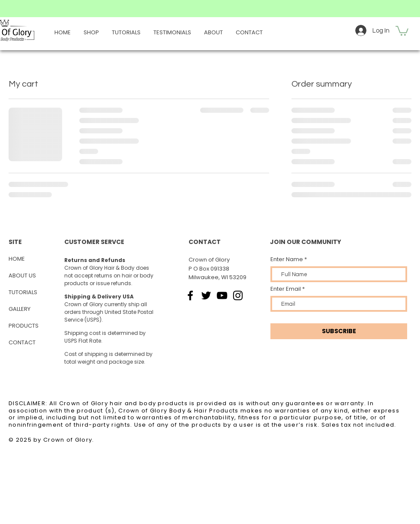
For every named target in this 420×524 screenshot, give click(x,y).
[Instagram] (238, 295)
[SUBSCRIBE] (339, 331)
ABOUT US (22, 276)
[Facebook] (190, 295)
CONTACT (22, 342)
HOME (17, 259)
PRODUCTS (24, 326)
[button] (402, 30)
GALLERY (19, 309)
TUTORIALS (23, 292)
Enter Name (287, 259)
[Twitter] (206, 295)
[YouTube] (222, 295)
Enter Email (286, 289)
